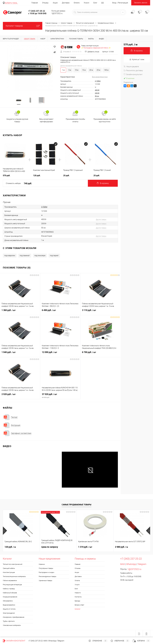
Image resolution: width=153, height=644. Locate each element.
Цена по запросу (50, 547)
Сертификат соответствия (21, 433)
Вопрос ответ (79, 605)
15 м (84, 70)
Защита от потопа (9, 609)
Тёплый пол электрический (13, 564)
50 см (97, 96)
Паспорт (14, 417)
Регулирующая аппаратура (12, 585)
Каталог (78, 609)
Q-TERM (98, 81)
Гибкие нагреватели (10, 581)
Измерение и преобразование (14, 617)
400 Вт (97, 90)
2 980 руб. (121, 547)
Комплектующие (9, 572)
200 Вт (97, 93)
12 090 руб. (60, 354)
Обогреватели (8, 601)
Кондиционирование (10, 597)
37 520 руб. (60, 396)
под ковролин (10, 256)
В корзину (103, 183)
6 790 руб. (101, 354)
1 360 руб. (20, 312)
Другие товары (101, 219)
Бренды (77, 601)
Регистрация (123, 3)
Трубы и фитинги (9, 621)
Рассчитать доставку (133, 70)
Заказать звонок (141, 3)
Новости (78, 593)
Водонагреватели (9, 605)
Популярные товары (46, 568)
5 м (70, 70)
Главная (35, 3)
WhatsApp (131, 564)
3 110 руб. (101, 312)
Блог (95, 3)
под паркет (54, 256)
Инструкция (16, 425)
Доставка (66, 3)
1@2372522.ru (134, 569)
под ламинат (25, 256)
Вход (114, 3)
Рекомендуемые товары (48, 576)
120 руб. (10, 547)
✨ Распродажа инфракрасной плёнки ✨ (96, 48)
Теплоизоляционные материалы (14, 576)
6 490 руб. (60, 312)
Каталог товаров (23, 26)
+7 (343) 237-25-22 (36, 641)
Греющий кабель (9, 568)
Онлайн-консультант (133, 74)
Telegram (142, 564)
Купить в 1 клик (137, 59)
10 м (77, 70)
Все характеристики (100, 77)
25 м (98, 70)
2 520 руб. (20, 396)
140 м (106, 70)
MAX (123, 564)
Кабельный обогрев (10, 593)
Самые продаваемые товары (76, 505)
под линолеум (40, 256)
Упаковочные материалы (12, 625)
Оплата (77, 3)
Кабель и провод (9, 589)
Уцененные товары (45, 581)
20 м (91, 70)
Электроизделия (9, 613)
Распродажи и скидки (46, 572)
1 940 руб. (20, 354)
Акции (55, 3)
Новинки (42, 564)
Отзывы (45, 3)
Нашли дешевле (131, 67)
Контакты (78, 597)
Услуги (86, 3)
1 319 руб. (85, 547)
